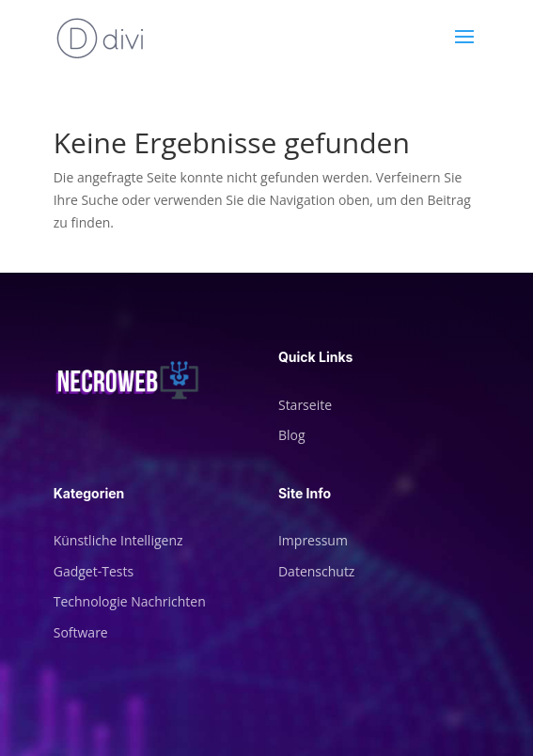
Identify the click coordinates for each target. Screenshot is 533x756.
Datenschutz (316, 571)
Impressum (313, 540)
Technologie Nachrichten (130, 601)
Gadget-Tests (94, 571)
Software (81, 632)
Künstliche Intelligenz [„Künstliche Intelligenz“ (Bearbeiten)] (118, 540)
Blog (292, 435)
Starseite (305, 405)
